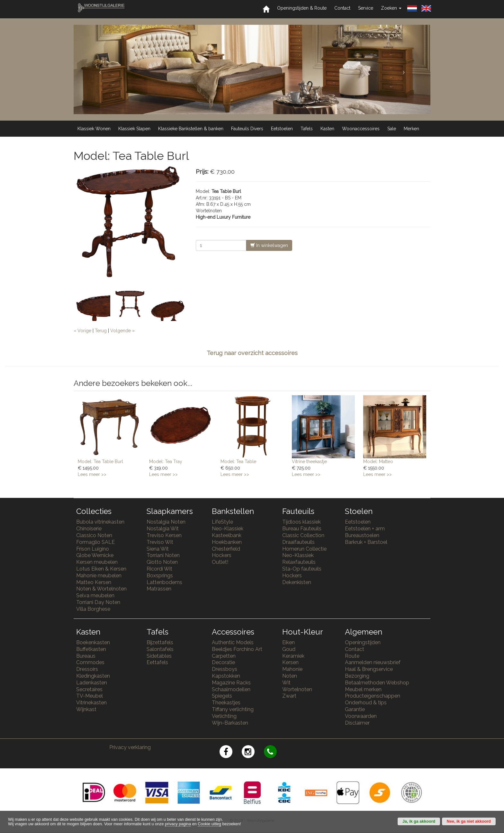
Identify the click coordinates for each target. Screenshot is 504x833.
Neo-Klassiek (228, 529)
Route (352, 656)
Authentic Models (233, 642)
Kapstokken (226, 676)
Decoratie (223, 662)
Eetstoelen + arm (365, 529)
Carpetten (224, 656)
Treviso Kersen (164, 535)
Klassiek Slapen (134, 129)
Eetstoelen (282, 129)
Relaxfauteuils (299, 562)
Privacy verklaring (130, 747)
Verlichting (224, 716)
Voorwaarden (361, 716)
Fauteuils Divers (247, 129)
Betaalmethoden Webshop (377, 683)
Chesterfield (226, 549)
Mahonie (292, 669)
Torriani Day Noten (98, 602)
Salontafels (160, 649)
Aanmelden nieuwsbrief (373, 662)
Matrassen (159, 589)
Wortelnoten (297, 689)
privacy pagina (178, 824)
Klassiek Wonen (94, 129)
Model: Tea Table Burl (100, 462)
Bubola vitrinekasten (100, 522)
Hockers (222, 555)
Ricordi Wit (159, 569)
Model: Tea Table (238, 462)
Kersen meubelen (97, 562)
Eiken (288, 642)
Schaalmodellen (231, 689)
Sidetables (159, 656)
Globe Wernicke (95, 555)
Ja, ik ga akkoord (419, 821)
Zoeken (391, 8)
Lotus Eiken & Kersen (101, 569)
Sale (392, 129)
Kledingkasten (93, 676)
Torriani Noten (163, 555)
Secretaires (89, 689)
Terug (101, 331)
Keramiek (293, 656)
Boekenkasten (93, 642)
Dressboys (225, 669)
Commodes (90, 662)
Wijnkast (86, 709)
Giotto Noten (162, 562)
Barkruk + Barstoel (366, 542)
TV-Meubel (90, 696)
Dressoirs (87, 669)
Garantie (355, 709)
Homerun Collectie (304, 549)
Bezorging (357, 676)
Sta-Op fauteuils (302, 569)
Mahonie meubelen (99, 576)
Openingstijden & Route (302, 8)
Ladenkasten (92, 683)
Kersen (290, 662)
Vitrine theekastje (309, 462)
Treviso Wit (160, 542)
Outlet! (220, 562)
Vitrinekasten (91, 703)
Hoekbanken (227, 542)
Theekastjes (226, 703)
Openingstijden (363, 642)
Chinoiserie (89, 529)
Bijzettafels (160, 642)
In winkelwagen (269, 245)
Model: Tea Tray (166, 462)
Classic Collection (303, 535)
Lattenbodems (164, 582)
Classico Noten (94, 535)
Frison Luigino (93, 549)
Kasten (327, 129)
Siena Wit (158, 549)
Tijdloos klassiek (301, 522)
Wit (286, 683)
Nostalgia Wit (163, 529)
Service (366, 8)
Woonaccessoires (361, 129)
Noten (290, 676)
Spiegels (222, 696)
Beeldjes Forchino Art (237, 649)
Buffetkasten (91, 649)
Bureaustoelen (362, 535)
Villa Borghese (93, 609)
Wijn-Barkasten (230, 723)
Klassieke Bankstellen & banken (191, 129)
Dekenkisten (297, 582)
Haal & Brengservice (369, 669)
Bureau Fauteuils (302, 529)
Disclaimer (357, 723)
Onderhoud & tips (366, 703)
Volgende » (122, 331)
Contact (342, 8)
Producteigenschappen (373, 696)
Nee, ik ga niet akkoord (469, 821)
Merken (411, 129)
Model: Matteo (378, 462)
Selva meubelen (95, 595)
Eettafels (157, 662)
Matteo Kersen (94, 582)
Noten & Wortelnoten (101, 589)
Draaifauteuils (298, 542)
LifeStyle (222, 522)
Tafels (307, 129)
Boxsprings (160, 576)
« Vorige (82, 331)
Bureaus (86, 656)
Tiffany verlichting (233, 709)
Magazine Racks (231, 683)
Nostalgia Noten (166, 522)
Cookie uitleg (209, 824)
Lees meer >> (92, 474)
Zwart (289, 696)
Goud (289, 649)
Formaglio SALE (95, 542)
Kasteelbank (227, 535)
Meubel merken (363, 689)
